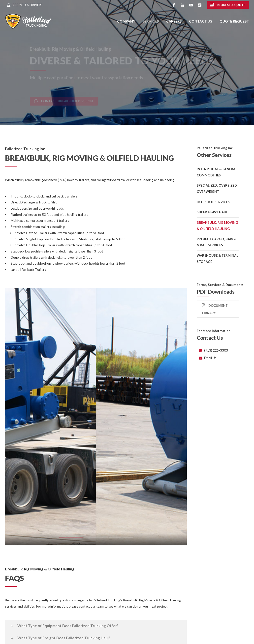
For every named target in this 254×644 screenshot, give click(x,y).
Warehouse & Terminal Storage (217, 259)
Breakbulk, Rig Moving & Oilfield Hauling (217, 226)
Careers (174, 21)
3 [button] (121, 538)
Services (151, 21)
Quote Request (234, 21)
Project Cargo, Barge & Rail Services (217, 242)
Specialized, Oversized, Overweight (217, 188)
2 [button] (96, 538)
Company (126, 21)
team (100, 606)
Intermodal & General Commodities (217, 172)
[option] (96, 417)
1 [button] (71, 538)
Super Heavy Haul (212, 212)
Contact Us (201, 21)
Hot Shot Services (213, 202)
